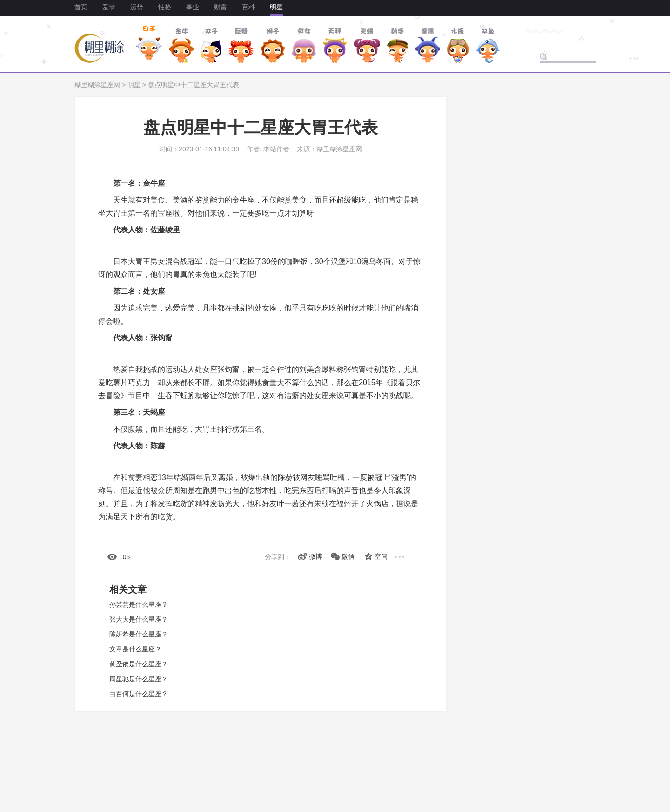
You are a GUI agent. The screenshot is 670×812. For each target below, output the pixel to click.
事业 (193, 7)
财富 (221, 7)
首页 (81, 7)
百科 (248, 7)
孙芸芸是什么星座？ (139, 604)
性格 (165, 7)
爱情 (109, 7)
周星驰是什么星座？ (139, 679)
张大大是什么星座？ (139, 619)
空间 (381, 556)
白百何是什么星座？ (139, 694)
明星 (276, 7)
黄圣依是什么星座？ (139, 664)
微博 (315, 556)
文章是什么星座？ (135, 649)
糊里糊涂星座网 (97, 85)
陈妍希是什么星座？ (139, 634)
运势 (137, 7)
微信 (348, 556)
